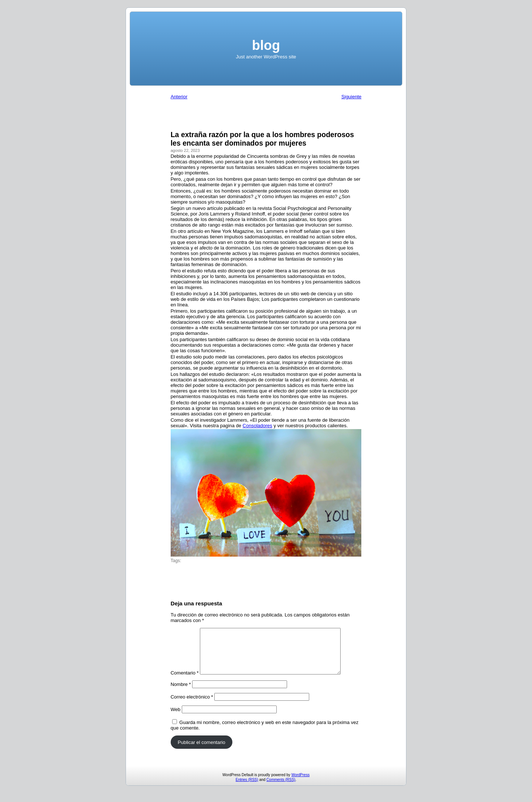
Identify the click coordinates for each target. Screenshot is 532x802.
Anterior (179, 97)
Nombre (181, 693)
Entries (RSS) (247, 789)
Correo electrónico (192, 706)
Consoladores (258, 426)
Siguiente (351, 97)
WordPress (301, 784)
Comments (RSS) (281, 789)
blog (266, 45)
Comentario (185, 682)
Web (176, 718)
